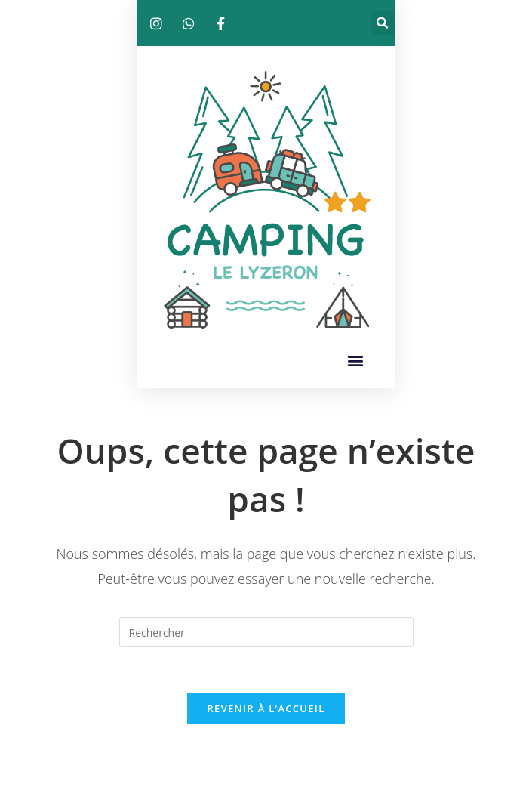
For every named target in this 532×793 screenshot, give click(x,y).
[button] (383, 23)
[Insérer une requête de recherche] (266, 632)
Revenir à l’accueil (266, 708)
